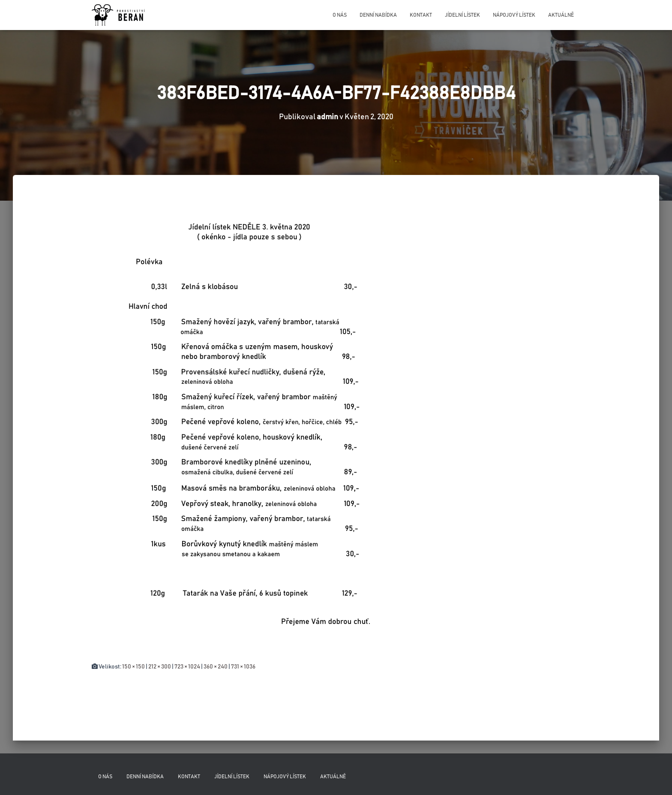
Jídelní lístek (462, 15)
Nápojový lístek (514, 15)
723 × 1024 (187, 667)
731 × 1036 (243, 667)
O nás (340, 15)
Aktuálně (561, 15)
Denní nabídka (378, 15)
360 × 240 (216, 667)
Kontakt (421, 15)
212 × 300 (160, 667)
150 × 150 (133, 667)
